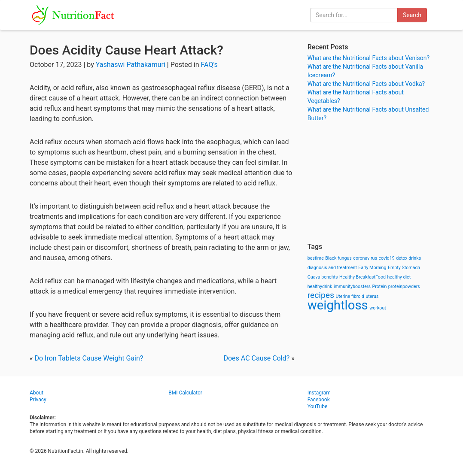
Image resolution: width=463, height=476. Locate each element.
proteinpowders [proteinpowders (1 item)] (404, 287)
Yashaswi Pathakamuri (131, 65)
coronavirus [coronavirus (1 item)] (365, 258)
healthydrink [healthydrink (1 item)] (320, 287)
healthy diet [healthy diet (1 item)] (399, 277)
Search (412, 15)
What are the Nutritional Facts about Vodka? (366, 84)
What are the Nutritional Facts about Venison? (369, 58)
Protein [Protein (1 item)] (379, 287)
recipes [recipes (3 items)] (321, 295)
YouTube (318, 406)
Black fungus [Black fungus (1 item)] (338, 258)
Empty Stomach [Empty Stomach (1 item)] (404, 268)
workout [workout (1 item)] (378, 308)
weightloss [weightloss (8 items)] (338, 305)
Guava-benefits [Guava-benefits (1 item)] (323, 277)
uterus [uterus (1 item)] (372, 296)
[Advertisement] (370, 182)
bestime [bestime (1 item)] (316, 258)
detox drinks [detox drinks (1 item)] (408, 258)
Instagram (319, 393)
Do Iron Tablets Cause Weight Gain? (89, 358)
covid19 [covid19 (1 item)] (386, 258)
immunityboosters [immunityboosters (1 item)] (352, 287)
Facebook (319, 400)
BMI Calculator (185, 393)
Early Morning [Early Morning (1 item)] (372, 268)
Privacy (38, 400)
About (37, 393)
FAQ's (209, 65)
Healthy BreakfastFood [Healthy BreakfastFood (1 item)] (362, 277)
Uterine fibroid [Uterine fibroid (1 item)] (350, 296)
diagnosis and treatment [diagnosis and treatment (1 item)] (332, 268)
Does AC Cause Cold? (256, 358)
